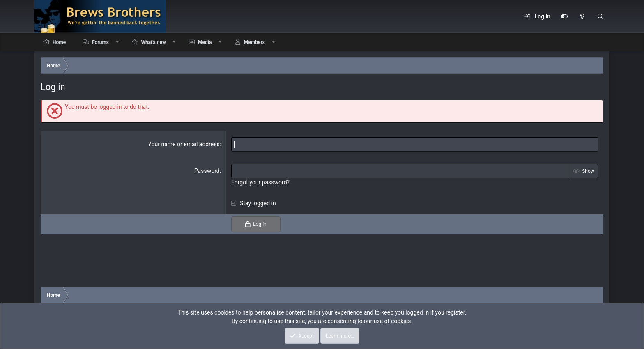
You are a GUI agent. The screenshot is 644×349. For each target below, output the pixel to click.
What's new (153, 42)
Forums (100, 42)
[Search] (600, 16)
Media (205, 42)
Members (254, 42)
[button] (117, 42)
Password (207, 171)
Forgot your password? (260, 182)
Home (59, 42)
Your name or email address (184, 144)
